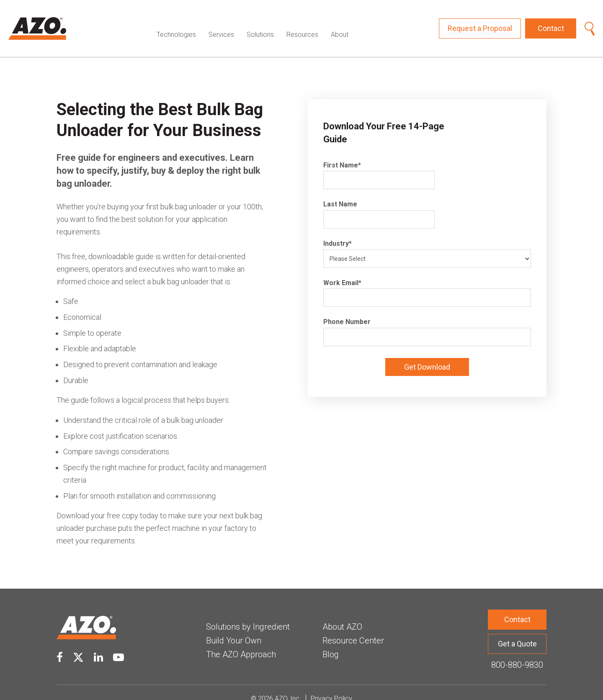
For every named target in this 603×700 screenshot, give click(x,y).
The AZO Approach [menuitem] (241, 642)
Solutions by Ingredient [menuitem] (248, 614)
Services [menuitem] (221, 22)
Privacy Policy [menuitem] (331, 686)
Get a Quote (517, 631)
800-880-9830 (517, 652)
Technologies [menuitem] (176, 22)
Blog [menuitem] (331, 642)
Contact (551, 22)
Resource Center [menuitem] (353, 628)
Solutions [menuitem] (260, 22)
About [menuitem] (340, 22)
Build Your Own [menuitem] (234, 628)
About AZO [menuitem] (342, 614)
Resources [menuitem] (302, 22)
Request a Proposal (480, 22)
